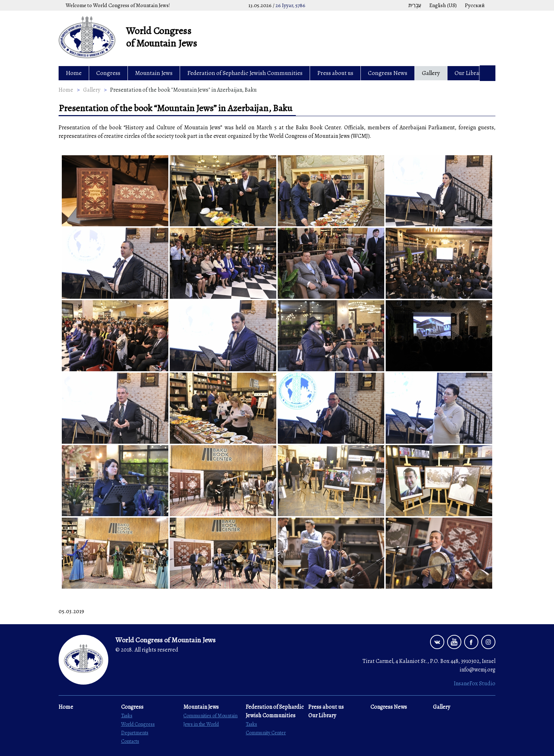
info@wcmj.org (477, 670)
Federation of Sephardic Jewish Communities (245, 73)
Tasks (127, 716)
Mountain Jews (154, 73)
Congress (108, 73)
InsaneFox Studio (475, 684)
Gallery (431, 73)
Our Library (469, 73)
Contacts (130, 741)
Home (74, 73)
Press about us (335, 73)
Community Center (266, 733)
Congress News (388, 73)
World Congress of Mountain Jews (162, 37)
